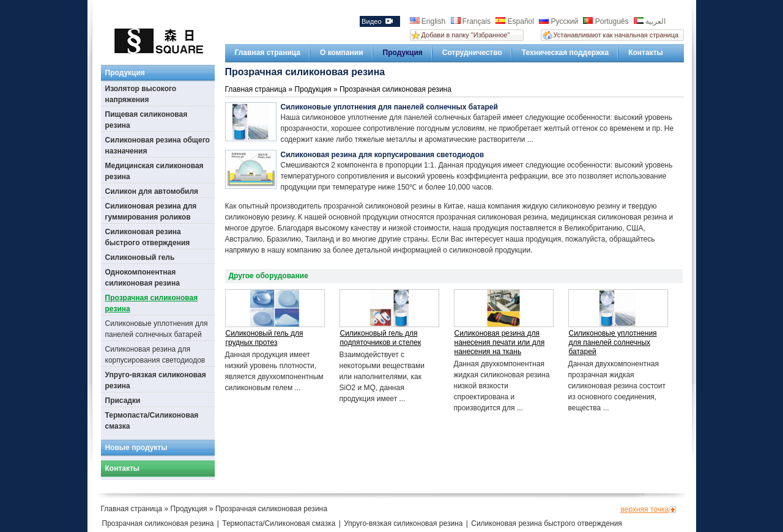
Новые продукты (136, 448)
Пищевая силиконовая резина (147, 120)
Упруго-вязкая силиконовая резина (156, 380)
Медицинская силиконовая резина (154, 171)
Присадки (123, 401)
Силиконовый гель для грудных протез (265, 338)
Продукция (403, 53)
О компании (342, 53)
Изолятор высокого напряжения (141, 94)
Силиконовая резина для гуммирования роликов (151, 212)
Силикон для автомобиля (152, 191)
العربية (650, 21)
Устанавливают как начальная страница (616, 35)
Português (607, 21)
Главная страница (268, 53)
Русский (559, 21)
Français (472, 21)
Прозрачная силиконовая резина (152, 303)
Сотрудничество (472, 53)
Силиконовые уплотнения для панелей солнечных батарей (157, 329)
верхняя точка (645, 509)
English (429, 21)
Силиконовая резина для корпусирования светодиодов (155, 355)
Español (516, 21)
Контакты (646, 53)
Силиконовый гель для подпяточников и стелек (381, 338)
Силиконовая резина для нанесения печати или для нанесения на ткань (500, 342)
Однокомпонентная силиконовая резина (143, 278)
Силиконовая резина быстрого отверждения (148, 237)
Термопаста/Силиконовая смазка (152, 421)
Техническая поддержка (565, 53)
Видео (377, 21)
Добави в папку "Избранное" (466, 35)
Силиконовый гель (140, 257)
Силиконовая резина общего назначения (158, 146)
